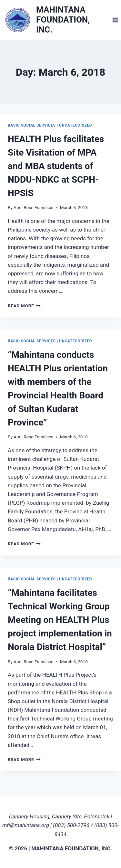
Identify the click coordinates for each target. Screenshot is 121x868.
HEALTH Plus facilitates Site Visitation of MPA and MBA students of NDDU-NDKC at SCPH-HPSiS (56, 166)
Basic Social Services (32, 125)
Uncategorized (76, 125)
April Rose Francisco (34, 207)
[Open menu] (115, 20)
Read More (24, 306)
